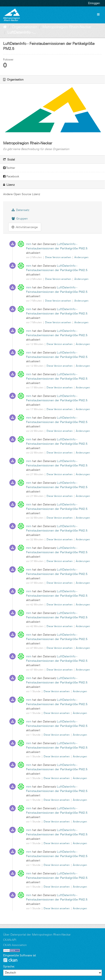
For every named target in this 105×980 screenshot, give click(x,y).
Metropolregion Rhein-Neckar (67, 27)
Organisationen (25, 27)
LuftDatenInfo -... (22, 32)
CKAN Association (15, 945)
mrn (29, 244)
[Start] (5, 27)
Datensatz (20, 210)
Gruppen (20, 218)
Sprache (9, 966)
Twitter (9, 168)
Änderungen (81, 257)
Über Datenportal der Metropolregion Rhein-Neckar (37, 935)
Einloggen (94, 3)
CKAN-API (10, 940)
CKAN (10, 960)
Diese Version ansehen (58, 257)
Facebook (11, 176)
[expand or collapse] (98, 14)
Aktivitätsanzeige (25, 227)
